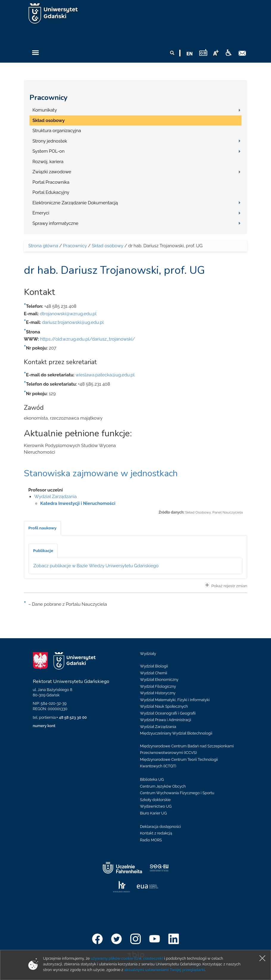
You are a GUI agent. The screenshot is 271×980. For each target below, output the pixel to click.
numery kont (44, 726)
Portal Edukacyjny (51, 192)
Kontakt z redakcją (156, 833)
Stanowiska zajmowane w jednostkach (101, 473)
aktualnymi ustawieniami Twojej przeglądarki (164, 970)
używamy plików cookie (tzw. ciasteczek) (127, 958)
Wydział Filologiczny (158, 686)
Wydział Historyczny (158, 693)
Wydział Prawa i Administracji (166, 720)
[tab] (42, 528)
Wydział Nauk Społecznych (164, 706)
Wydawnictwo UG (156, 806)
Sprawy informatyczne (55, 223)
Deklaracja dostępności (160, 827)
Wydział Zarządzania (56, 497)
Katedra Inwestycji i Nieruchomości (78, 503)
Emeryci (41, 213)
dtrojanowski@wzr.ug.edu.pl (68, 314)
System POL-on (49, 151)
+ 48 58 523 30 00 (71, 717)
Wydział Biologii (154, 666)
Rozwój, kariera (48, 162)
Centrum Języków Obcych (163, 786)
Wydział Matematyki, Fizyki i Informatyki (175, 700)
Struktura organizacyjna (57, 131)
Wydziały (148, 654)
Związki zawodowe (52, 172)
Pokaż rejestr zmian (226, 585)
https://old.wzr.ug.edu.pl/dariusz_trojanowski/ (87, 339)
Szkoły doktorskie (155, 800)
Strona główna (43, 246)
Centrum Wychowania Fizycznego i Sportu (177, 793)
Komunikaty (45, 110)
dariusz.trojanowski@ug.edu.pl (73, 322)
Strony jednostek (50, 141)
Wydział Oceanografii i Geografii (168, 713)
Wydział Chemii (154, 673)
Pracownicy (49, 98)
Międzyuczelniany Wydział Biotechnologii (176, 733)
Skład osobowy (49, 120)
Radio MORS (151, 840)
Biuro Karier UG (153, 813)
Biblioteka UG (152, 779)
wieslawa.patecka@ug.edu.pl (105, 375)
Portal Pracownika (51, 182)
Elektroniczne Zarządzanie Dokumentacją (75, 203)
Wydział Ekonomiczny (159, 680)
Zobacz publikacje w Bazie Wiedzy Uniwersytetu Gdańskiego (96, 566)
